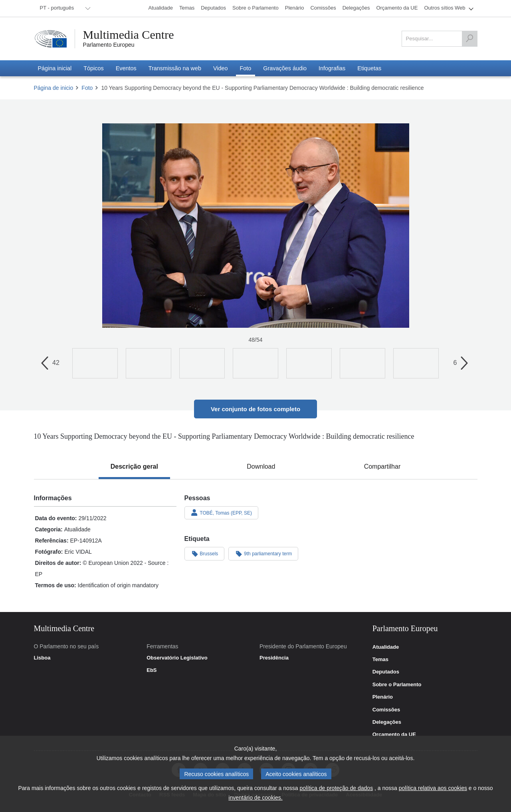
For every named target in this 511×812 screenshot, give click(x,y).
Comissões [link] (386, 710)
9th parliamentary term (263, 553)
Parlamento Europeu (109, 45)
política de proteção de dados (336, 788)
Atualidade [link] (386, 647)
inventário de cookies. (255, 798)
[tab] (134, 467)
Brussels (205, 553)
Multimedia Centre (129, 35)
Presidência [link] (274, 658)
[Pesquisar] (469, 39)
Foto (87, 88)
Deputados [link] (386, 672)
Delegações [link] (387, 722)
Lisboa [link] (42, 658)
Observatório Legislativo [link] (177, 658)
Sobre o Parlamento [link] (397, 685)
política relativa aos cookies (433, 788)
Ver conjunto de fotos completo (255, 409)
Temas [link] (380, 660)
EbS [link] (152, 670)
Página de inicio (54, 88)
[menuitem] (64, 8)
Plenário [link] (383, 697)
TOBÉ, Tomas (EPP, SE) (222, 513)
